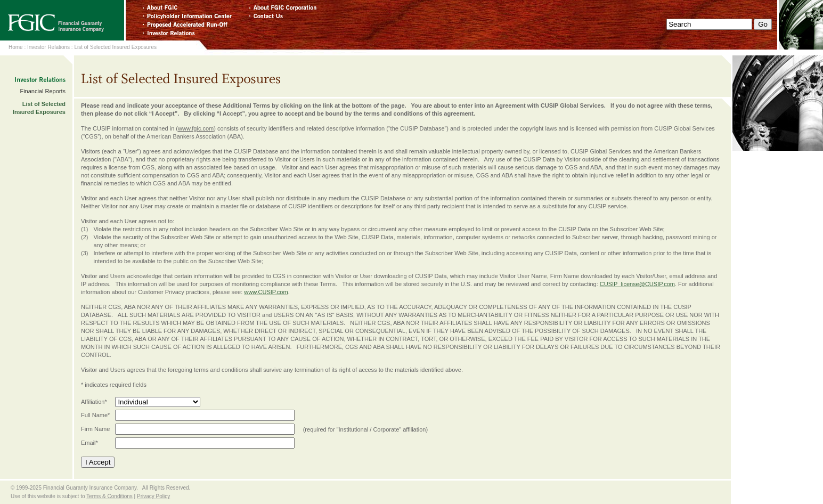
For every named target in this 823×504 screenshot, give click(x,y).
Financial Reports (43, 91)
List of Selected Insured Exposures (115, 47)
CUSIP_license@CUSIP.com (637, 284)
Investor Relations (48, 47)
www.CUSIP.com (266, 292)
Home (16, 47)
